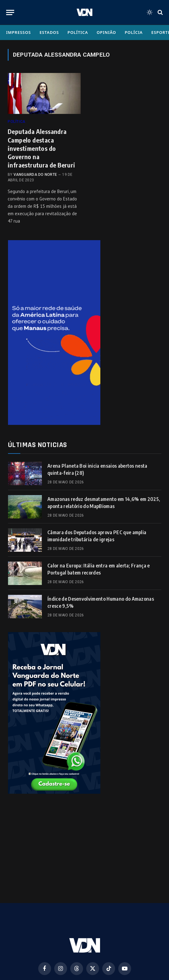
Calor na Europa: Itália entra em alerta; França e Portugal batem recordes (99, 569)
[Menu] (10, 12)
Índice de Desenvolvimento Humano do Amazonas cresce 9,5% (101, 602)
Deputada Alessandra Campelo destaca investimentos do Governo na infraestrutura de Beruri (42, 148)
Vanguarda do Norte (35, 175)
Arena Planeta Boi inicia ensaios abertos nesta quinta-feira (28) (97, 469)
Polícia (134, 32)
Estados (49, 32)
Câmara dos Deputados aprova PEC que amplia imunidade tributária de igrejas (97, 536)
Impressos (18, 32)
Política (78, 32)
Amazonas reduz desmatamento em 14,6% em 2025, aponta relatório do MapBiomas (104, 503)
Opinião (106, 32)
